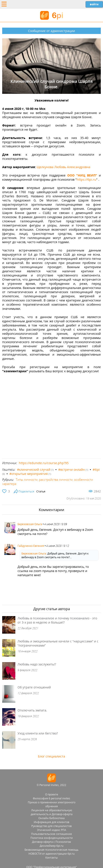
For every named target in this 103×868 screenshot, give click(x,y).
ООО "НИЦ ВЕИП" (82, 175)
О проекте (52, 794)
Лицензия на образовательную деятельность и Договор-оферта (52, 812)
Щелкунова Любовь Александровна (63, 167)
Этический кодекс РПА (52, 830)
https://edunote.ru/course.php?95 (44, 463)
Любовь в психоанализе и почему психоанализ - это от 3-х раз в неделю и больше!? (57, 620)
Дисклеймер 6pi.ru (51, 846)
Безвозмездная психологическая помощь (51, 850)
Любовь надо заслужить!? (37, 664)
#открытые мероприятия (29, 474)
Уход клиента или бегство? (38, 733)
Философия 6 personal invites (51, 798)
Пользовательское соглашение (51, 834)
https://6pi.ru (86, 179)
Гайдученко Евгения (31, 546)
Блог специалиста (51, 756)
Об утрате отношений (34, 687)
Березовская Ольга (30, 524)
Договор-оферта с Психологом (51, 842)
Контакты (51, 858)
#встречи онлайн (72, 470)
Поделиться (26, 491)
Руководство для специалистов (51, 826)
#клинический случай (34, 470)
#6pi (96, 469)
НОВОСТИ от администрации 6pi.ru (51, 854)
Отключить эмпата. (32, 710)
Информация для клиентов (51, 822)
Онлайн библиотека (51, 818)
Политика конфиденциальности (52, 838)
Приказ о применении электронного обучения (52, 804)
